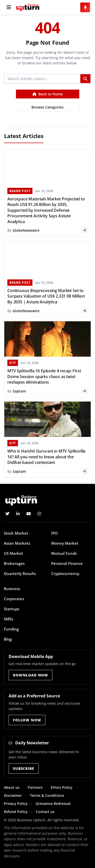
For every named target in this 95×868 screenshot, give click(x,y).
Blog (8, 639)
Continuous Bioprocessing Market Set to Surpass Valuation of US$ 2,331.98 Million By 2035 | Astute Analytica (46, 296)
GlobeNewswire (26, 230)
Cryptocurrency (65, 573)
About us (12, 787)
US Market (13, 553)
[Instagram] (39, 514)
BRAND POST (20, 191)
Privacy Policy (16, 804)
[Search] (42, 79)
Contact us (45, 812)
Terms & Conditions (47, 795)
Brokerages (14, 563)
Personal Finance (67, 563)
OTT (13, 363)
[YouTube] (29, 514)
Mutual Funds (64, 553)
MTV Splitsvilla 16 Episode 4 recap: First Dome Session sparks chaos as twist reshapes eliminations (44, 376)
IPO (54, 533)
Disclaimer (13, 795)
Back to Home (48, 94)
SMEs (8, 619)
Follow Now (27, 720)
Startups (12, 609)
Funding (11, 629)
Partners (35, 787)
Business (12, 589)
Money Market (65, 543)
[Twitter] (7, 514)
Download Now (31, 675)
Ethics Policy (62, 787)
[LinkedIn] (18, 514)
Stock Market (16, 533)
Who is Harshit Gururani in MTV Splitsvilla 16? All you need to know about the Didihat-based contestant (46, 457)
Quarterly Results (20, 573)
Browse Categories (48, 107)
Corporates (14, 599)
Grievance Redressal (53, 804)
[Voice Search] (85, 7)
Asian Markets (17, 543)
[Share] (85, 230)
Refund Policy (16, 812)
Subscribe (24, 768)
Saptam (19, 391)
